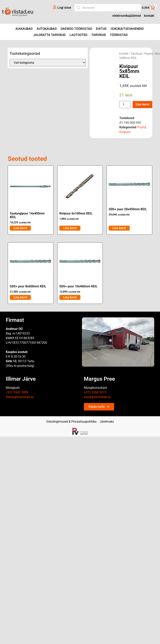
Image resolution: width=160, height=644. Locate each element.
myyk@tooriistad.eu (97, 397)
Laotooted (78, 35)
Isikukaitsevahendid (127, 29)
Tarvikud (99, 35)
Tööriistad (119, 35)
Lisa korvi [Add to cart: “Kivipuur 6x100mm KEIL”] (70, 228)
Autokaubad (47, 29)
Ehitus (101, 29)
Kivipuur (125, 132)
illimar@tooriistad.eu (20, 397)
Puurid (148, 54)
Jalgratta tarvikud (49, 35)
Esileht (124, 54)
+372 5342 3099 (17, 392)
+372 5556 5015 (95, 392)
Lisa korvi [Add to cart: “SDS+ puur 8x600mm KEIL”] (20, 297)
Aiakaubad (24, 29)
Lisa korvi (142, 104)
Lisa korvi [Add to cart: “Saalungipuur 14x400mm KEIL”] (20, 228)
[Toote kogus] (125, 105)
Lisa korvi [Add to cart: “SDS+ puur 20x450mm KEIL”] (119, 228)
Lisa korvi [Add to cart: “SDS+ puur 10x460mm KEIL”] (70, 297)
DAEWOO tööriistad (76, 29)
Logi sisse (64, 8)
